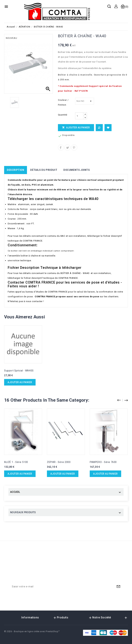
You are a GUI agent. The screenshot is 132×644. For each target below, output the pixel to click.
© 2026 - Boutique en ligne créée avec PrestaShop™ (32, 631)
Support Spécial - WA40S (19, 371)
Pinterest (74, 148)
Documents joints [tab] (77, 170)
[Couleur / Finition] (85, 101)
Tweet (67, 148)
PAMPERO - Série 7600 (103, 462)
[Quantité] (79, 116)
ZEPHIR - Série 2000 (59, 462)
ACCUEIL (15, 492)
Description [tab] (16, 170)
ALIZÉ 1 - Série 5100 (16, 462)
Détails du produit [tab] (44, 170)
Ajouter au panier (76, 128)
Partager (61, 148)
